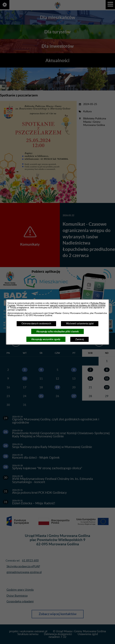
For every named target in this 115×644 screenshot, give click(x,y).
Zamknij (80, 339)
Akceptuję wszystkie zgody (46, 339)
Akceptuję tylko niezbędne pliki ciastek (57, 332)
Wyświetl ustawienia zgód (80, 324)
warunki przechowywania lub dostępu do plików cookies (78, 305)
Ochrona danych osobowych (36, 324)
